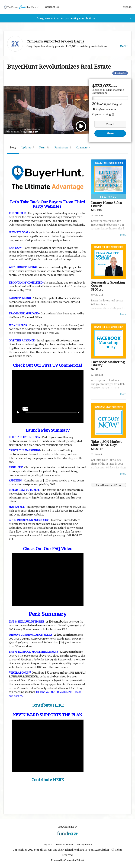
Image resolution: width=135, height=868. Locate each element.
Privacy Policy (85, 844)
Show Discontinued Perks (109, 485)
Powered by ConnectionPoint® (68, 860)
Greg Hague (75, 41)
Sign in (127, 7)
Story (13, 147)
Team (44, 147)
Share (110, 133)
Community (83, 147)
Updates (28, 147)
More (123, 235)
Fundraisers (63, 147)
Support (46, 844)
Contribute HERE (48, 705)
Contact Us (52, 7)
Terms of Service (64, 844)
